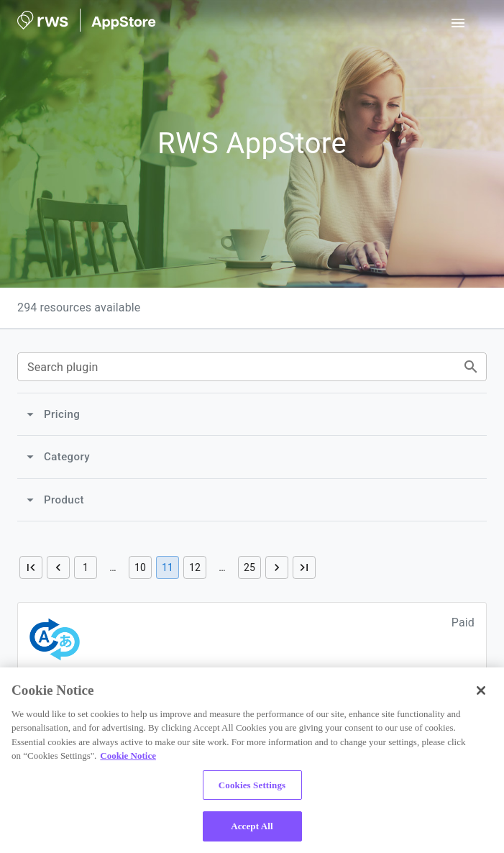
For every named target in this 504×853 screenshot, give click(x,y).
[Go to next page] (277, 567)
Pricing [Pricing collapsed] (52, 414)
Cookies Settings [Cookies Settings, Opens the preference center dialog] (252, 785)
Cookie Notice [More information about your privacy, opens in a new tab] (128, 756)
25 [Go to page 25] (249, 567)
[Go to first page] (31, 567)
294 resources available (79, 307)
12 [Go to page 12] (195, 567)
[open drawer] (458, 23)
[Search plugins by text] (471, 367)
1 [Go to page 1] (86, 567)
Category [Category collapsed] (58, 457)
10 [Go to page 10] (140, 567)
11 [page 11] (168, 567)
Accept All (252, 826)
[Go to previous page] (58, 567)
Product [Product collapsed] (55, 500)
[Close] (481, 690)
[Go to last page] (304, 567)
